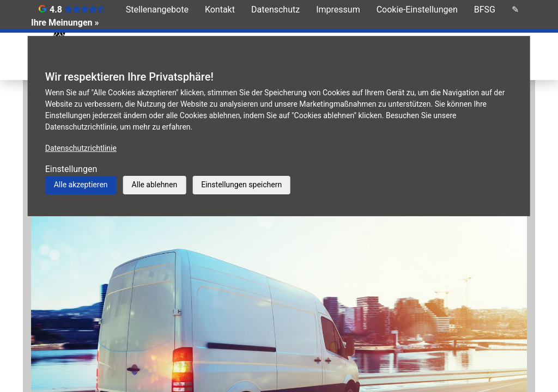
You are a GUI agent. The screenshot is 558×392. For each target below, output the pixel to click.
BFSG (485, 10)
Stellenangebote (157, 10)
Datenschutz (275, 10)
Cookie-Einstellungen (417, 10)
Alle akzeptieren (81, 185)
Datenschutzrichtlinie (81, 148)
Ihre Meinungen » (65, 23)
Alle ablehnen (155, 185)
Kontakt (220, 10)
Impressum (338, 10)
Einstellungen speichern (241, 185)
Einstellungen (71, 169)
